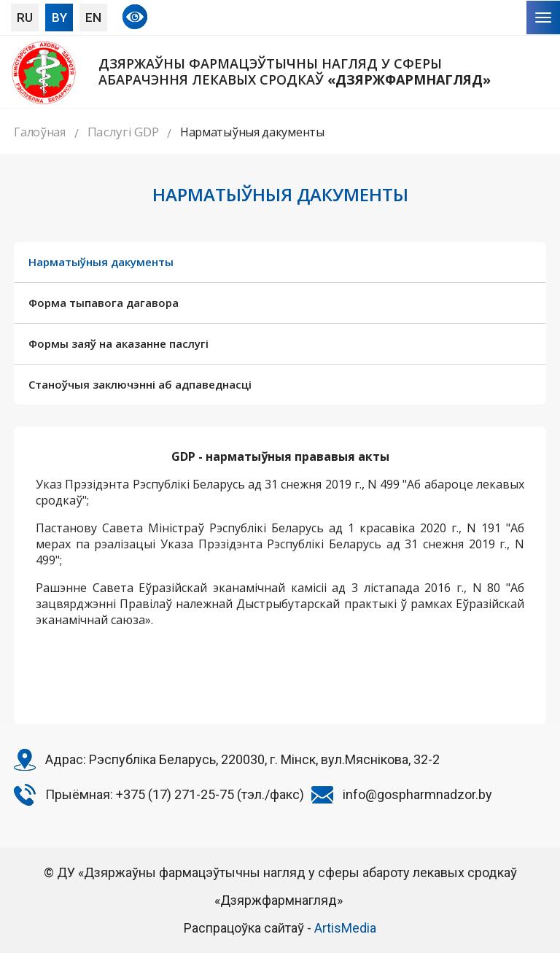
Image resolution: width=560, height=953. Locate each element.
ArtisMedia (345, 928)
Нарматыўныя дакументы (101, 262)
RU (25, 17)
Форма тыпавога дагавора (104, 303)
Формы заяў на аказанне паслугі (118, 343)
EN (93, 17)
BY (59, 17)
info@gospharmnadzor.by (417, 794)
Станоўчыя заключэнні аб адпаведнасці (140, 384)
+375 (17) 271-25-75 (175, 794)
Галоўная (40, 132)
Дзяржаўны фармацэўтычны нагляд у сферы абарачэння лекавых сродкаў (295, 71)
